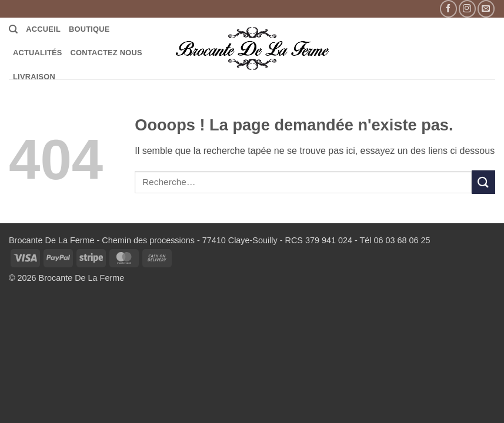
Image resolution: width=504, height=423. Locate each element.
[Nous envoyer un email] (486, 9)
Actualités (38, 53)
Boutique (89, 29)
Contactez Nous (106, 53)
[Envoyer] (483, 182)
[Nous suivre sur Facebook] (448, 9)
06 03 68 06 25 (402, 240)
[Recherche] (13, 29)
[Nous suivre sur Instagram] (467, 9)
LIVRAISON (34, 77)
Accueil (43, 29)
